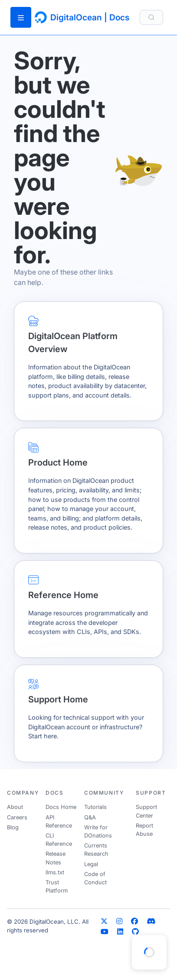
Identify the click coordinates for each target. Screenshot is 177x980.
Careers (17, 817)
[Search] (151, 17)
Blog (13, 827)
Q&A (90, 817)
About (15, 807)
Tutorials (95, 807)
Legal (91, 864)
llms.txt (55, 872)
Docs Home (61, 807)
